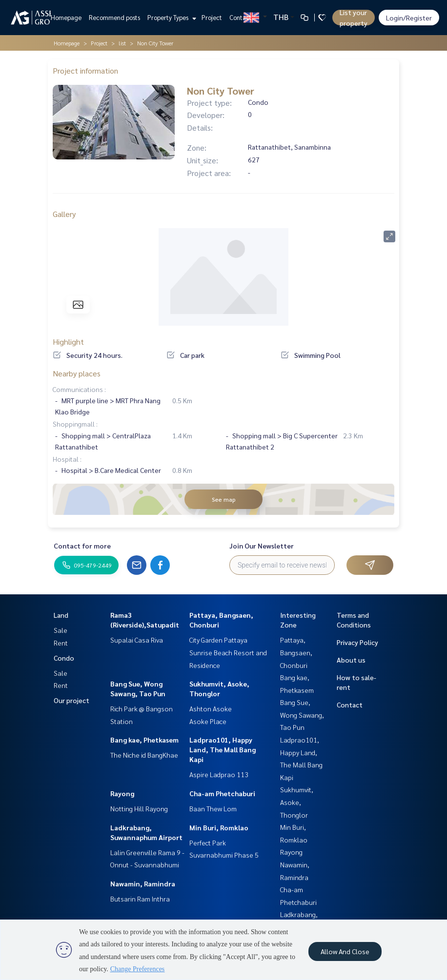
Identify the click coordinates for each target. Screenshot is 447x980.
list (122, 43)
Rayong (122, 793)
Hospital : (67, 459)
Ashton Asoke (211, 708)
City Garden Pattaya (218, 640)
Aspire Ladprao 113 (219, 774)
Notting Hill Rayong (139, 808)
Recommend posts (114, 17)
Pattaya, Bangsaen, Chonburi (296, 652)
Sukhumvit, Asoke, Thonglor (297, 802)
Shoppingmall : (75, 424)
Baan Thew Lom (213, 808)
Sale (61, 630)
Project (212, 17)
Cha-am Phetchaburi (222, 793)
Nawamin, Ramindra (143, 883)
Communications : (79, 389)
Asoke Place (208, 721)
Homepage (66, 17)
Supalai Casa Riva (137, 640)
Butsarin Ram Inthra (140, 899)
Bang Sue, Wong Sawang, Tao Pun (302, 715)
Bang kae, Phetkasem (144, 740)
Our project (71, 700)
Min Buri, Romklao (219, 827)
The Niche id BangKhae (144, 755)
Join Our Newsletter (262, 546)
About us (351, 660)
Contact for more (82, 546)
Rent (61, 643)
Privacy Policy (357, 642)
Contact (241, 17)
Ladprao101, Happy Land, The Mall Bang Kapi (223, 749)
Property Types (171, 17)
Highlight (68, 342)
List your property (354, 18)
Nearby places (77, 373)
